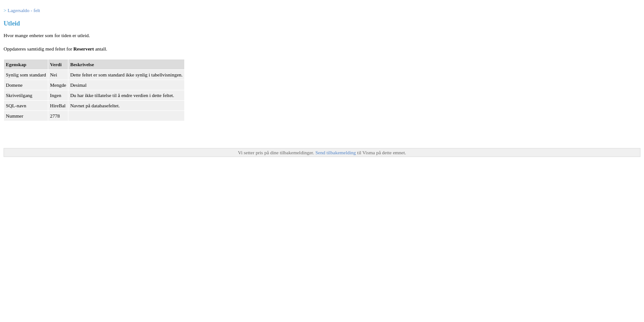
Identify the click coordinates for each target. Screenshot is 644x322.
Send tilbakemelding (336, 153)
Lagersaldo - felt (24, 10)
